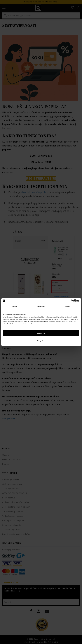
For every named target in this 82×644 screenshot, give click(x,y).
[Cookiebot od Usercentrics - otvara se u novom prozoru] (66, 301)
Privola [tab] (14, 307)
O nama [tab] (67, 307)
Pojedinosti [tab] (41, 307)
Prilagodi (41, 341)
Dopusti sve (41, 333)
